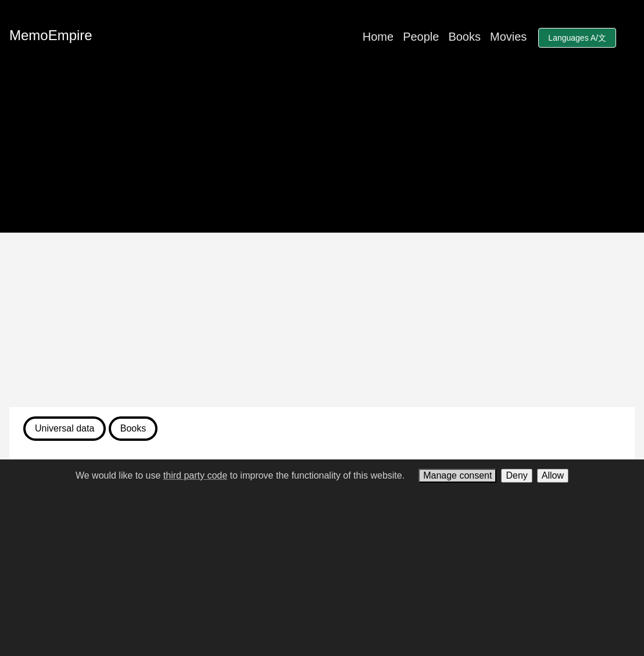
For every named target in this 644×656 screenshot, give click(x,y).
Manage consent (457, 475)
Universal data (65, 428)
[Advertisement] (322, 320)
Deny (516, 475)
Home (378, 37)
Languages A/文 (577, 38)
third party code (195, 475)
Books (464, 37)
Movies (508, 37)
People (421, 37)
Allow (553, 475)
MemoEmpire (51, 35)
